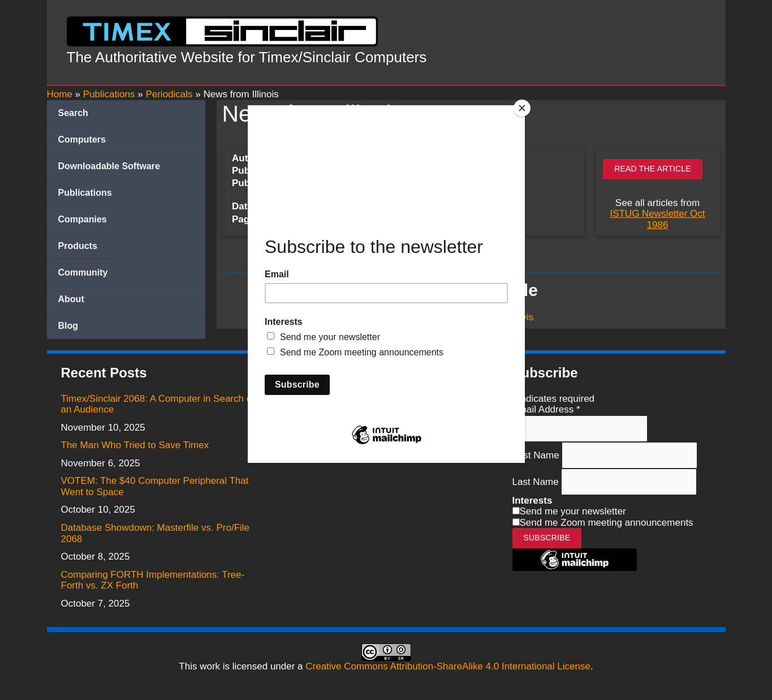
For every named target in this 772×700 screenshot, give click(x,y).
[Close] (522, 108)
